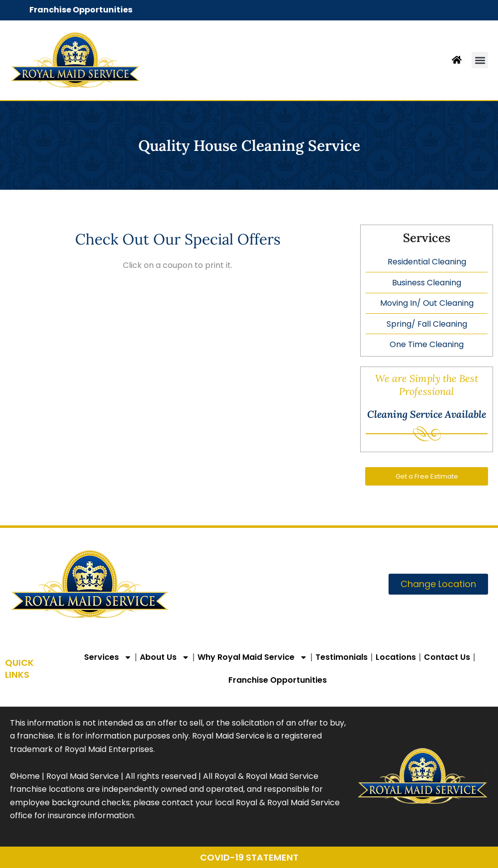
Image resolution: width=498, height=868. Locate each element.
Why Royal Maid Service (252, 657)
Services (108, 657)
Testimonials (342, 657)
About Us (165, 657)
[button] (480, 60)
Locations (396, 657)
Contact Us (447, 657)
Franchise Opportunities (81, 10)
